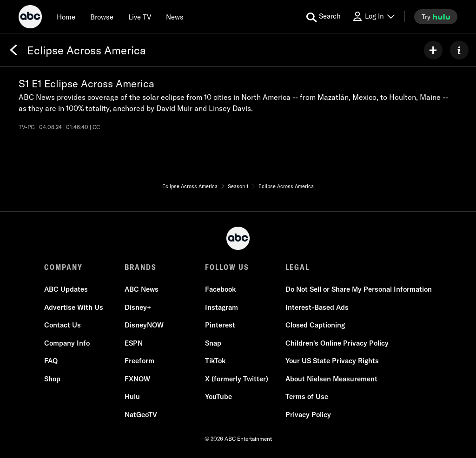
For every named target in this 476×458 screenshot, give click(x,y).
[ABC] (30, 18)
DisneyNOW (144, 325)
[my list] (433, 50)
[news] (175, 17)
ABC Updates (66, 289)
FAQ (51, 361)
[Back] (13, 50)
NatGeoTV (141, 415)
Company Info (67, 343)
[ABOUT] (459, 50)
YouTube (218, 396)
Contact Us (63, 325)
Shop (52, 379)
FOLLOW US (227, 267)
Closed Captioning (315, 325)
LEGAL (297, 267)
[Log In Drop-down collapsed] (373, 16)
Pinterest (220, 325)
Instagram (221, 307)
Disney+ (138, 307)
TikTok (215, 361)
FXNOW (137, 379)
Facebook (220, 289)
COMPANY (63, 267)
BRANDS (141, 267)
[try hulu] (436, 17)
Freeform (139, 361)
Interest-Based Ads (317, 307)
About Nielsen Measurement (331, 379)
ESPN (134, 343)
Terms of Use (307, 396)
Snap (213, 343)
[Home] (66, 17)
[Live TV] (140, 17)
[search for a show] (324, 17)
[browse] (102, 17)
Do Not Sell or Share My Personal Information (359, 289)
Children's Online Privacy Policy (337, 343)
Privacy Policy (308, 415)
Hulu (132, 396)
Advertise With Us (74, 307)
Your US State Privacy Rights (332, 361)
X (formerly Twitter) (237, 379)
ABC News (142, 289)
